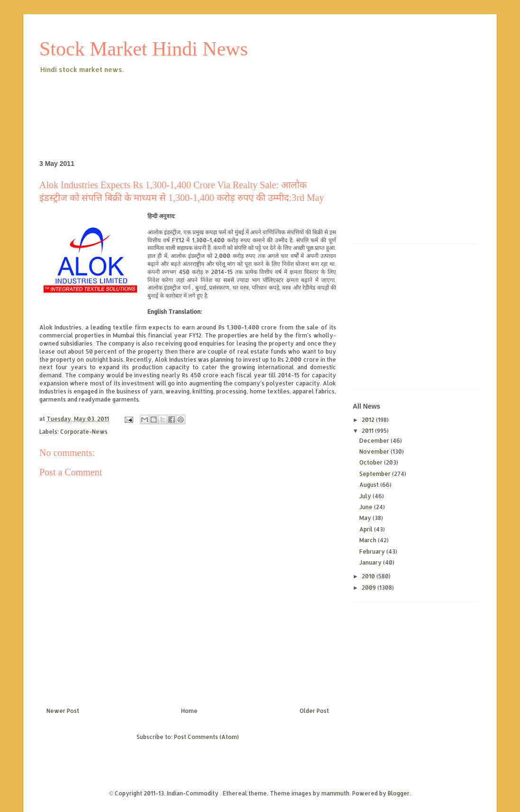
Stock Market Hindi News (144, 49)
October (372, 462)
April (367, 529)
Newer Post (63, 711)
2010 (369, 576)
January (371, 562)
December (375, 441)
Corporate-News (84, 432)
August (370, 485)
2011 (368, 431)
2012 (369, 420)
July (366, 496)
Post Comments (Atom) (206, 737)
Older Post (314, 711)
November (375, 452)
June (367, 507)
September (376, 474)
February (373, 552)
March (369, 540)
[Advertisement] (212, 101)
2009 (369, 588)
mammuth (335, 793)
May (366, 518)
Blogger (399, 793)
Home (189, 711)
